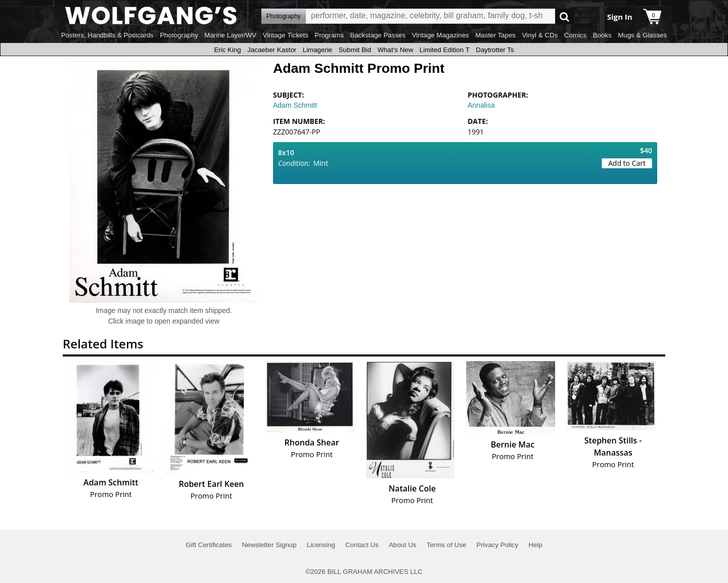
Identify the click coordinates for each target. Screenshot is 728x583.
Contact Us (362, 545)
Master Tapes (495, 35)
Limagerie (318, 50)
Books (602, 35)
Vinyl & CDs (540, 35)
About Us (403, 545)
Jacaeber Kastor (272, 50)
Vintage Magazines (441, 35)
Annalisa (481, 105)
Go (564, 16)
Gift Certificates (209, 545)
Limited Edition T (445, 50)
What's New (396, 50)
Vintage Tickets (286, 35)
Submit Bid (355, 50)
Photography (179, 35)
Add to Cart (627, 163)
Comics (575, 35)
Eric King (227, 50)
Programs (329, 35)
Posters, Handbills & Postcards (107, 35)
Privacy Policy (497, 545)
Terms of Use (447, 545)
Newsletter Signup (269, 545)
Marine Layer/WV (230, 35)
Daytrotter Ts (495, 50)
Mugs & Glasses (642, 35)
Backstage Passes (378, 35)
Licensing (321, 545)
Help (535, 545)
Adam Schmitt (295, 105)
